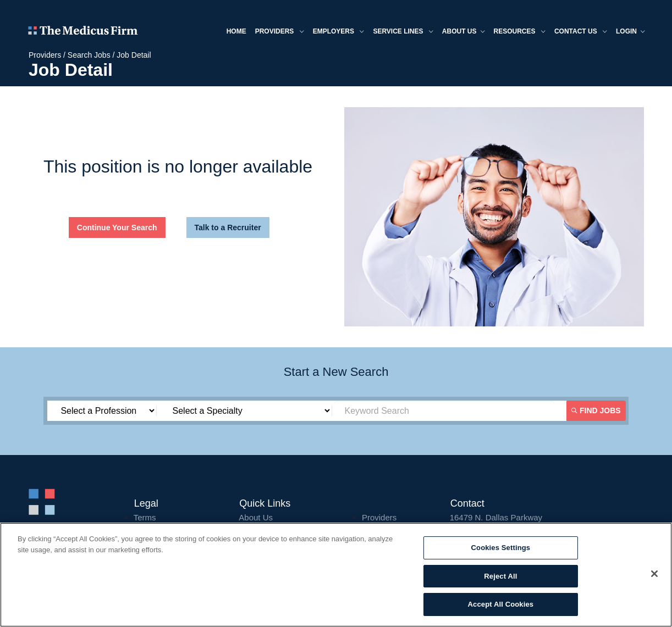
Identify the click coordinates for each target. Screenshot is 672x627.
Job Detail (134, 55)
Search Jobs (89, 55)
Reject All (500, 576)
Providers (280, 32)
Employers (339, 32)
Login (630, 32)
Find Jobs (596, 410)
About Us (256, 517)
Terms (145, 517)
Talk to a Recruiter (228, 228)
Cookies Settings (501, 548)
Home (236, 31)
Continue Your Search (117, 228)
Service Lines (403, 32)
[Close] (654, 574)
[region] (336, 575)
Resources (520, 32)
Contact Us (581, 32)
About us (464, 32)
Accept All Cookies (501, 604)
